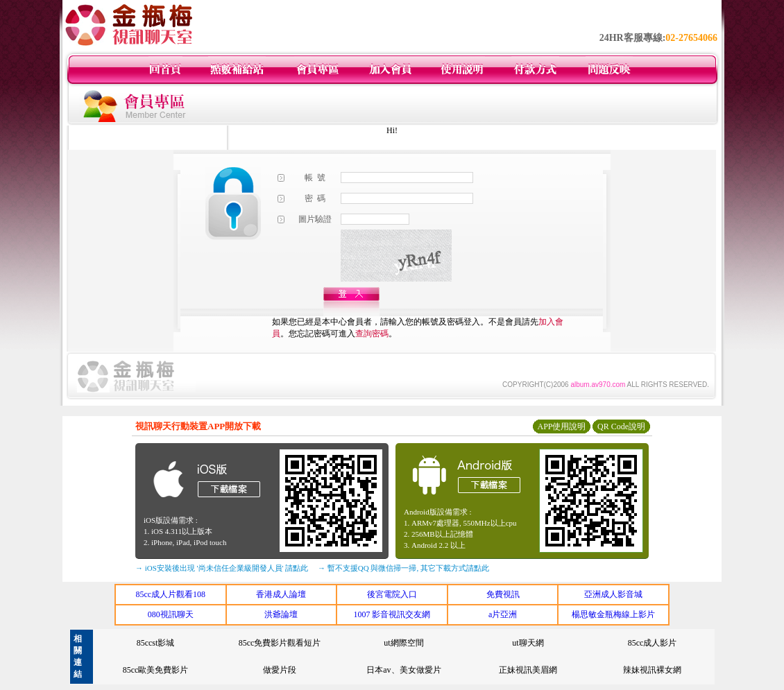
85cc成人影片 (653, 643)
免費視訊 (503, 594)
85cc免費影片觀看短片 (280, 643)
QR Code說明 (621, 426)
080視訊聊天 (171, 614)
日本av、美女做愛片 (403, 670)
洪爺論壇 (281, 614)
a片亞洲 (503, 614)
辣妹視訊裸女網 (652, 670)
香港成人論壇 (281, 594)
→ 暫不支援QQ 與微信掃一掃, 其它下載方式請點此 (403, 568)
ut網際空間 (403, 643)
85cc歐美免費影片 (156, 670)
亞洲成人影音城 (613, 594)
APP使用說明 (561, 426)
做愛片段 (280, 670)
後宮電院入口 (392, 594)
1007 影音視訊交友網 (392, 614)
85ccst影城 (156, 643)
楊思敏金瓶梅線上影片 (613, 614)
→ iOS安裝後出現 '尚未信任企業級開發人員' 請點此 (222, 568)
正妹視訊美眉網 (528, 670)
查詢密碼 (372, 334)
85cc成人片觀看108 (170, 594)
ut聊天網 (528, 643)
